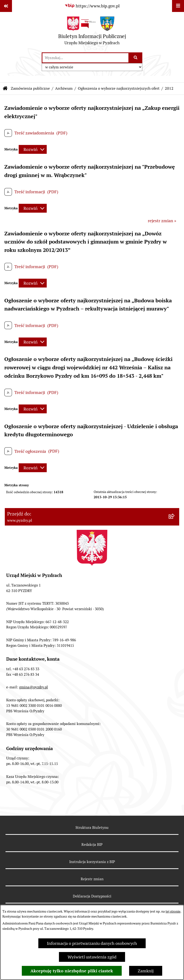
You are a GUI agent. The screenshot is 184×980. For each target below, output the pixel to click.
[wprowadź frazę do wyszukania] (85, 58)
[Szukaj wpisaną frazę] (136, 58)
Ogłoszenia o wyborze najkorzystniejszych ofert (119, 88)
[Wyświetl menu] (178, 6)
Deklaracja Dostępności (92, 896)
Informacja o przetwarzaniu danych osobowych (92, 943)
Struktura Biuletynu (92, 828)
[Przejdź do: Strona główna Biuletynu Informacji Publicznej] (5, 89)
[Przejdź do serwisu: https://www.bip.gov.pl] (92, 6)
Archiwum (64, 88)
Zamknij (146, 971)
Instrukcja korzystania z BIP (92, 862)
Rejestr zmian (92, 879)
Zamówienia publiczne (30, 88)
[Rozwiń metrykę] (33, 149)
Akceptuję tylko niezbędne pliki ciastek (72, 971)
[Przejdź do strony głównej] (92, 32)
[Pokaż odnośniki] (6, 6)
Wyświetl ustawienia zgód (92, 957)
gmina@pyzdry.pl (34, 687)
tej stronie (173, 911)
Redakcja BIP (92, 844)
